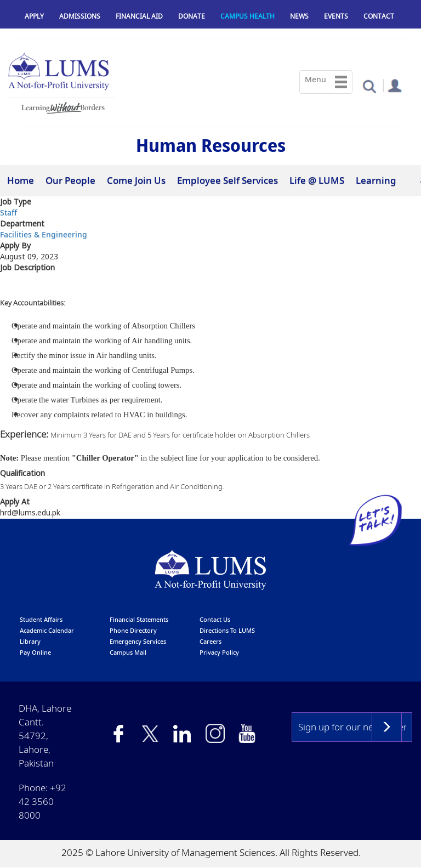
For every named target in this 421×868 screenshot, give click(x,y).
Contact (379, 16)
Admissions (80, 16)
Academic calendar (47, 630)
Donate (192, 16)
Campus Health (248, 16)
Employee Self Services (227, 180)
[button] (369, 86)
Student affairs (41, 619)
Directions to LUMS (227, 630)
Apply (34, 16)
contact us (215, 619)
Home (21, 180)
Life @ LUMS (317, 180)
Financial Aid (139, 16)
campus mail (128, 652)
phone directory (133, 630)
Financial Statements (139, 619)
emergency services (138, 641)
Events (336, 16)
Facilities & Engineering (44, 234)
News (299, 16)
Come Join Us (136, 180)
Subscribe (387, 727)
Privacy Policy (219, 652)
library (30, 641)
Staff (8, 212)
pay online (35, 652)
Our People (70, 180)
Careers (210, 641)
